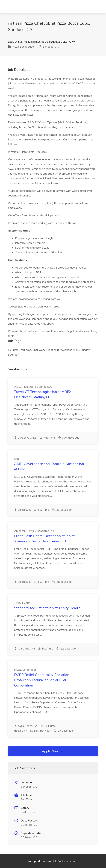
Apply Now (53, 751)
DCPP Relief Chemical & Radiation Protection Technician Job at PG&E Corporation (42, 680)
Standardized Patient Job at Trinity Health (47, 608)
